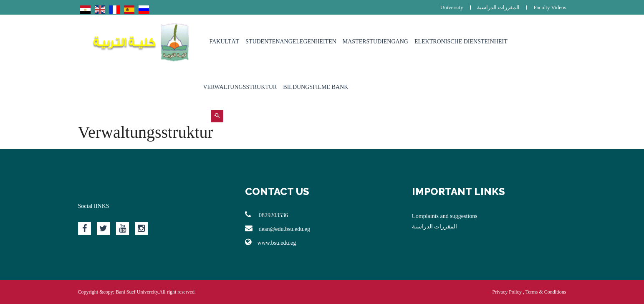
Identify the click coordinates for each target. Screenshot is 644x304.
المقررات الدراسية (498, 7)
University (452, 7)
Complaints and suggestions (445, 216)
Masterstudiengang (375, 42)
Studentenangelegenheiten (291, 42)
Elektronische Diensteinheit (461, 42)
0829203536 (267, 215)
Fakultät (225, 42)
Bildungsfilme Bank (316, 87)
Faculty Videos (550, 7)
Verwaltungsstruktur (240, 87)
